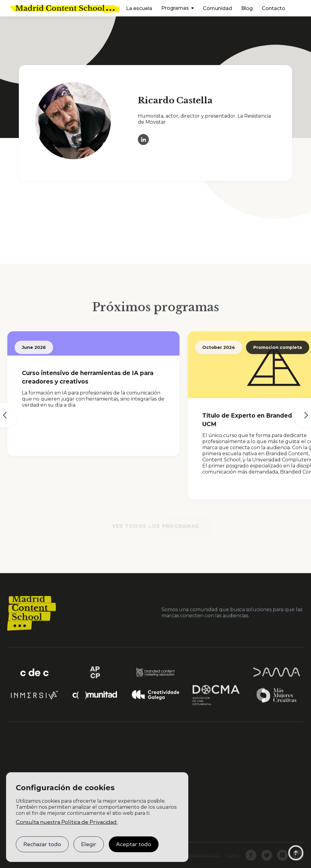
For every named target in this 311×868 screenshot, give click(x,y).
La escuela (139, 8)
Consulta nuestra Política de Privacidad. (67, 822)
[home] (65, 8)
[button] (178, 9)
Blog (247, 8)
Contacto (273, 8)
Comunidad (217, 8)
